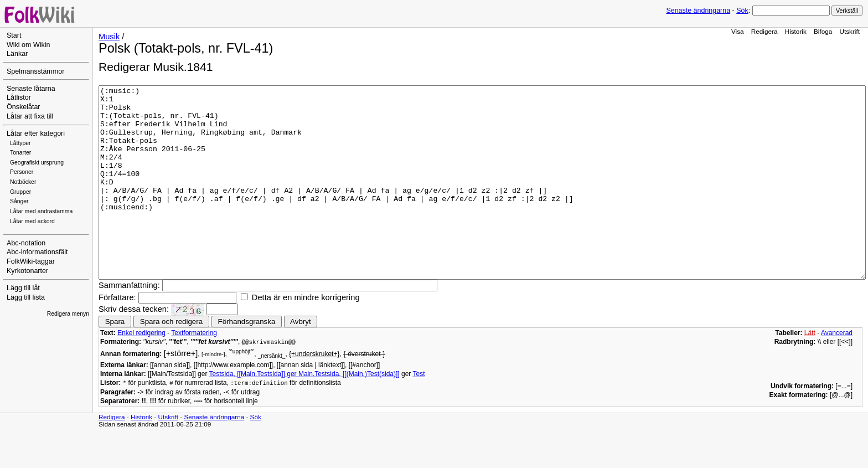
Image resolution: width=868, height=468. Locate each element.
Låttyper (20, 143)
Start (14, 35)
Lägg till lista (26, 297)
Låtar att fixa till (30, 116)
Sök (742, 11)
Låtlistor (19, 97)
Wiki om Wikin (29, 45)
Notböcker (23, 182)
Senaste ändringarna (698, 11)
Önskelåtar (24, 107)
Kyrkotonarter (27, 271)
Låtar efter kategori (36, 133)
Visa (738, 31)
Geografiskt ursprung (37, 163)
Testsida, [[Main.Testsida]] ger (254, 412)
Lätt (810, 371)
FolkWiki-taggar (31, 261)
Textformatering (194, 371)
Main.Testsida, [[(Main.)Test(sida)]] (349, 412)
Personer (22, 172)
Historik (796, 31)
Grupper (20, 192)
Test (418, 412)
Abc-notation (26, 243)
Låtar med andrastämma (41, 211)
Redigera (764, 31)
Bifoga (823, 31)
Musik (109, 37)
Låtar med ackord (32, 221)
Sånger (19, 201)
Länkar (17, 54)
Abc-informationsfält (37, 252)
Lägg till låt (23, 288)
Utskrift (850, 31)
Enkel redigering (141, 371)
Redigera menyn (68, 314)
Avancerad (837, 371)
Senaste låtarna (31, 89)
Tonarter (20, 153)
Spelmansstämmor (35, 71)
